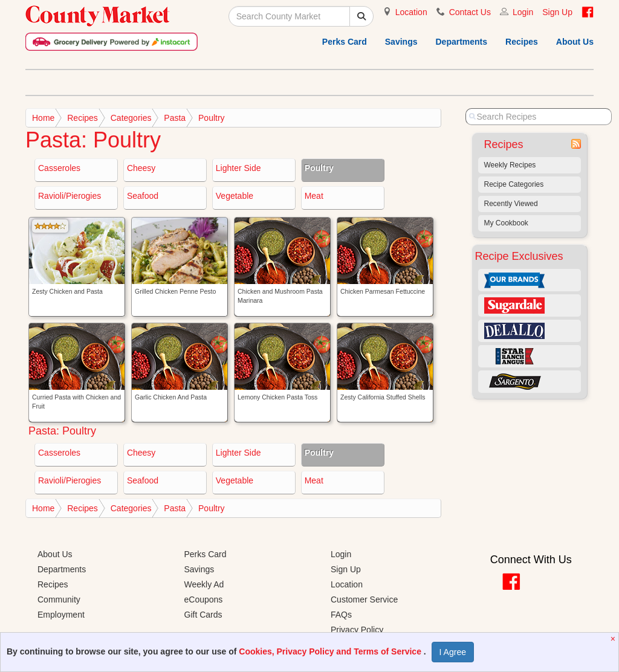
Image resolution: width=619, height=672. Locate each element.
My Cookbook (506, 223)
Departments (461, 42)
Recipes (522, 42)
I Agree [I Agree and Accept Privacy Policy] (453, 652)
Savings (401, 42)
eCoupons (204, 599)
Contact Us (470, 12)
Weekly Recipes (510, 165)
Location (411, 12)
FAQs (341, 615)
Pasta (175, 118)
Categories (131, 118)
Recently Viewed (511, 204)
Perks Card (345, 42)
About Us (575, 42)
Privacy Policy (357, 630)
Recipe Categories (514, 184)
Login (523, 12)
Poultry (212, 118)
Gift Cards (203, 615)
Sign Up (557, 12)
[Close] (614, 639)
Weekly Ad (204, 584)
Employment (61, 615)
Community (59, 599)
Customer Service (364, 599)
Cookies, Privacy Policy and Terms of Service (331, 651)
